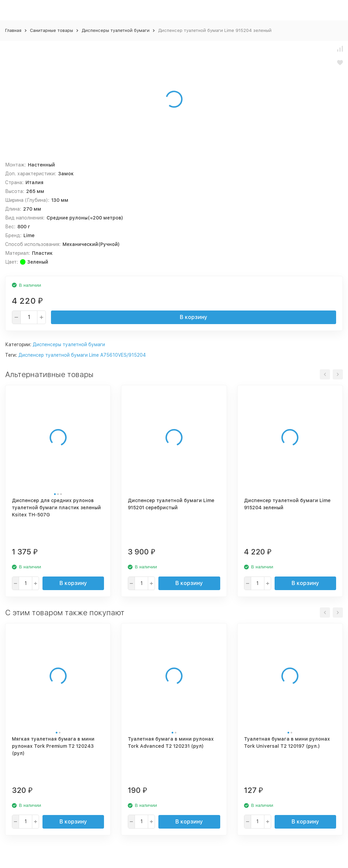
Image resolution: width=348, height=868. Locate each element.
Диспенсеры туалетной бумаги (116, 30)
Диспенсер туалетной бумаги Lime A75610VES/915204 (82, 355)
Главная (13, 30)
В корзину (194, 317)
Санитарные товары (51, 30)
